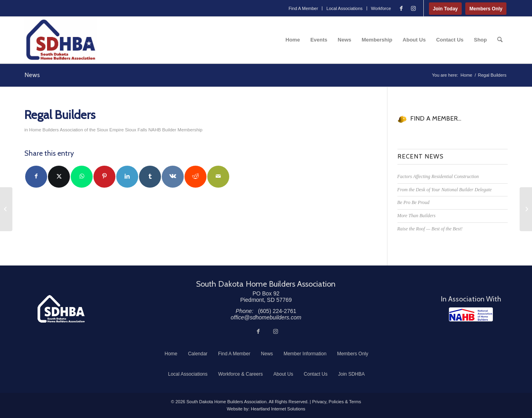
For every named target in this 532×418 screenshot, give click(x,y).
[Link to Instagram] (413, 8)
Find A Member (303, 8)
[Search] (500, 40)
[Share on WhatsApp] (82, 177)
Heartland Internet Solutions (278, 409)
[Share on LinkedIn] (127, 177)
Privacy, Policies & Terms (336, 402)
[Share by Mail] (218, 177)
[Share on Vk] (173, 177)
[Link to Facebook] (401, 8)
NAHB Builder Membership (175, 130)
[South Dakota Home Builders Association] (61, 40)
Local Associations (344, 8)
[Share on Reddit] (196, 177)
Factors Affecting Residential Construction (438, 176)
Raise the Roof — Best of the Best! (430, 229)
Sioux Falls (136, 130)
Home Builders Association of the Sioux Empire (76, 130)
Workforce (381, 8)
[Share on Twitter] (59, 177)
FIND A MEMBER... (436, 118)
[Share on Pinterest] (104, 177)
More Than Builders (417, 216)
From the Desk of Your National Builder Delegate (445, 190)
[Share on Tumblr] (150, 177)
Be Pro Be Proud (414, 202)
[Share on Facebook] (36, 177)
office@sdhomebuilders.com (266, 317)
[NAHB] (471, 314)
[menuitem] (303, 8)
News (32, 75)
